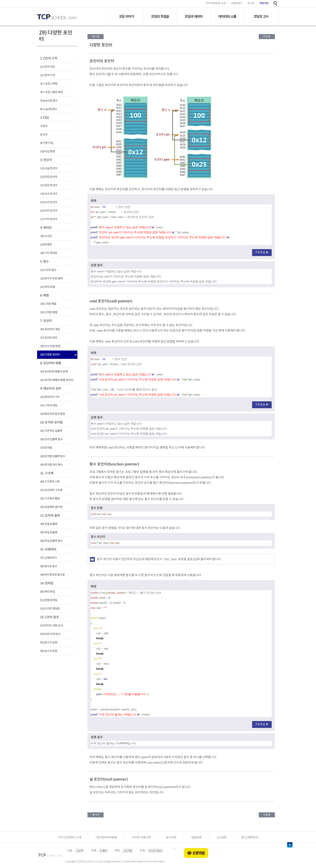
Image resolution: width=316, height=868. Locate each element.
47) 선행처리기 (48, 558)
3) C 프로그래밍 (49, 84)
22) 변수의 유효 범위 (51, 278)
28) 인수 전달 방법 (50, 346)
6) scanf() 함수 (49, 109)
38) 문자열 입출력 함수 (53, 456)
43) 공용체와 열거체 (51, 507)
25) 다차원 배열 (49, 312)
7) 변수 (44, 126)
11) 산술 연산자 (49, 168)
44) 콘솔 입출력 (49, 524)
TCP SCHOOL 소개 (216, 4)
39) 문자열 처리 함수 (51, 465)
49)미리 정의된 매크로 (52, 575)
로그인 (251, 4)
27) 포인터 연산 (49, 338)
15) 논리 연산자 (49, 202)
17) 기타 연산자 (49, 219)
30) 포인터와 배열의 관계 (54, 372)
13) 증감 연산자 (49, 185)
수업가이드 (236, 4)
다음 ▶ (267, 37)
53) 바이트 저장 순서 (51, 626)
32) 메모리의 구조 (50, 397)
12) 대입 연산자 (49, 177)
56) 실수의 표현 (49, 651)
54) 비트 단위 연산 (50, 634)
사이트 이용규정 (141, 838)
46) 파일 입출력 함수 (51, 541)
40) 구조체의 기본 (50, 482)
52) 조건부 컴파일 (50, 609)
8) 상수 (44, 135)
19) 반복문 (46, 245)
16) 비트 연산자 (49, 211)
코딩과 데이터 (194, 17)
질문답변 (196, 838)
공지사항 (171, 838)
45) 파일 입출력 (49, 532)
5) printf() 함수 (49, 101)
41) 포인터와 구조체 (51, 490)
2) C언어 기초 (48, 75)
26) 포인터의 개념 (50, 329)
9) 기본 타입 (47, 143)
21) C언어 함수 (48, 270)
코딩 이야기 (126, 17)
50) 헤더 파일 (47, 592)
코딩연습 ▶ (262, 252)
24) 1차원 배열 (48, 304)
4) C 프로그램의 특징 (51, 92)
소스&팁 (222, 838)
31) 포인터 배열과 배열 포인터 (57, 380)
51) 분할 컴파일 (49, 600)
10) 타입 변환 (47, 151)
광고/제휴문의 (250, 838)
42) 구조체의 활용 (50, 499)
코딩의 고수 (261, 17)
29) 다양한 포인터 (50, 355)
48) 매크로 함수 (49, 566)
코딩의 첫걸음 (160, 17)
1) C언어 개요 (48, 67)
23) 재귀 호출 (47, 287)
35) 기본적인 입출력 (51, 431)
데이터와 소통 (227, 17)
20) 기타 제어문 (49, 253)
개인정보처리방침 (107, 838)
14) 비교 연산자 (49, 194)
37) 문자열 (46, 448)
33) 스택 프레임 (49, 405)
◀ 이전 (96, 37)
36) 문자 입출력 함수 (51, 439)
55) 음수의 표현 (49, 643)
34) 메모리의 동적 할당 (53, 414)
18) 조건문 (46, 236)
